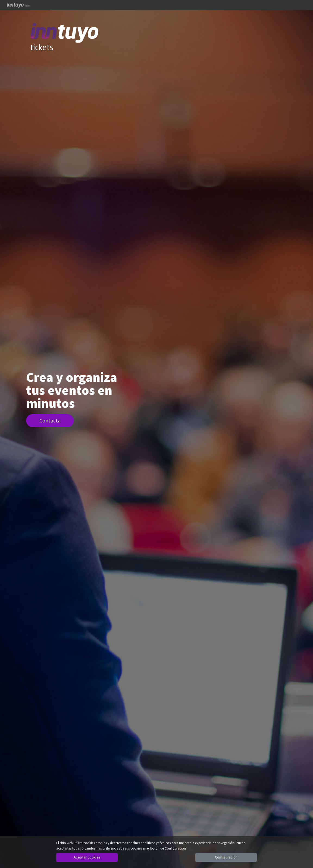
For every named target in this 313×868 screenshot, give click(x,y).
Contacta (50, 420)
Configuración (226, 857)
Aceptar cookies (87, 857)
